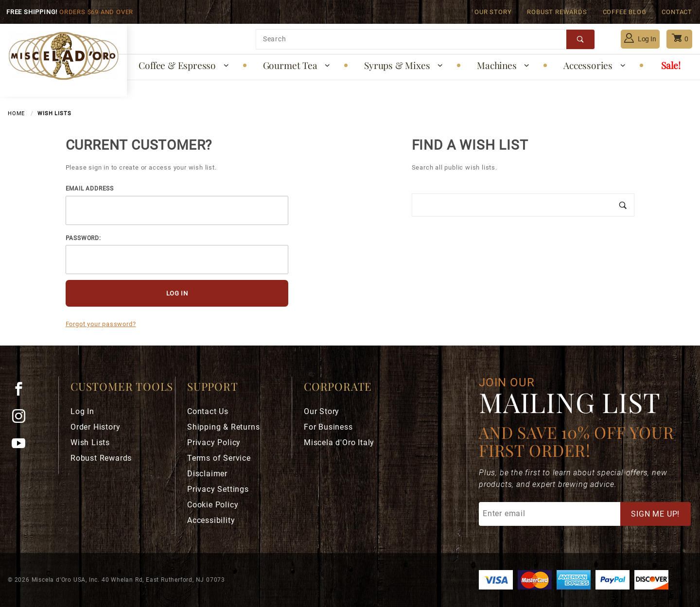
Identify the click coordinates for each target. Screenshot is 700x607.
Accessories (595, 65)
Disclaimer (207, 474)
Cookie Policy (213, 505)
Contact (677, 12)
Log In (640, 38)
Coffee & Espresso (184, 65)
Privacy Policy (214, 442)
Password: (83, 238)
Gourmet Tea (297, 65)
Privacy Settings (218, 489)
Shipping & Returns (223, 427)
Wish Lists (90, 442)
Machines (504, 65)
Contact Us (208, 411)
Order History (95, 427)
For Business (328, 427)
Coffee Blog (625, 12)
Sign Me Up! (655, 514)
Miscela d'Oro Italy (339, 442)
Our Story (493, 12)
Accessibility (211, 520)
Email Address (90, 189)
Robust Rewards (557, 12)
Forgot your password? (101, 324)
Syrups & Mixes (404, 65)
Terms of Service (219, 458)
